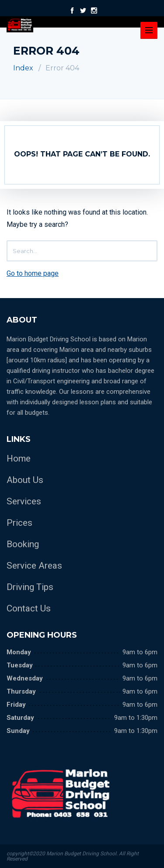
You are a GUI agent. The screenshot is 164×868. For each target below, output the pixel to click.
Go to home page (33, 273)
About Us (25, 480)
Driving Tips (30, 587)
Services (24, 501)
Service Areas (34, 566)
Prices (19, 523)
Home (19, 458)
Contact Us (29, 608)
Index (23, 68)
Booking (23, 544)
